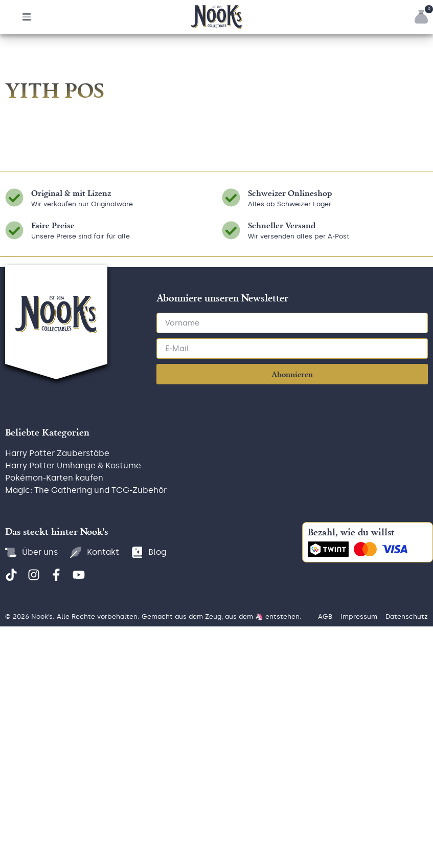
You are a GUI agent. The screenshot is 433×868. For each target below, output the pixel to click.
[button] (27, 17)
